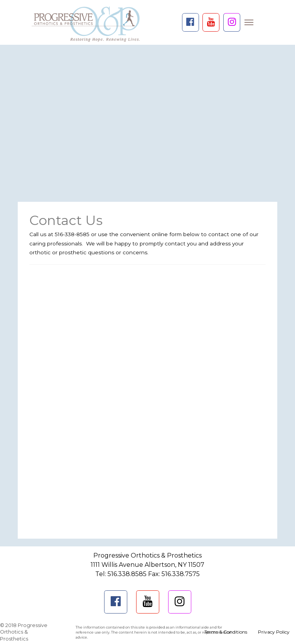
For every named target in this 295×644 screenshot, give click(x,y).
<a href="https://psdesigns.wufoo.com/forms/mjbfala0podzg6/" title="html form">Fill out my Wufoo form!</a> (147, 398)
